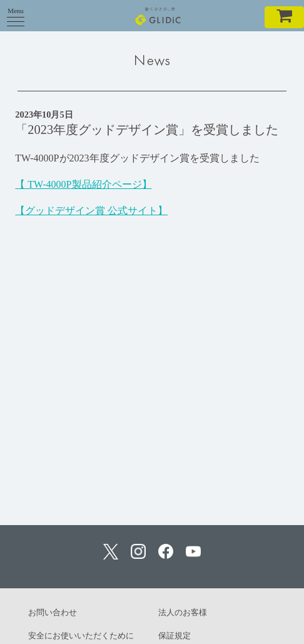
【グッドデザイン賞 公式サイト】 (91, 211)
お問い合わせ (53, 612)
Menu (16, 14)
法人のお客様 (183, 612)
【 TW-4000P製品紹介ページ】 (83, 184)
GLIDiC (158, 16)
